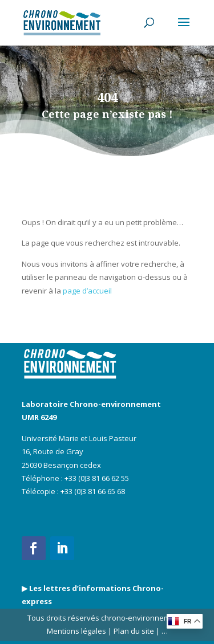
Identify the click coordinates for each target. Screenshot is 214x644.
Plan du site (133, 631)
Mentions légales (76, 631)
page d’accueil (87, 291)
